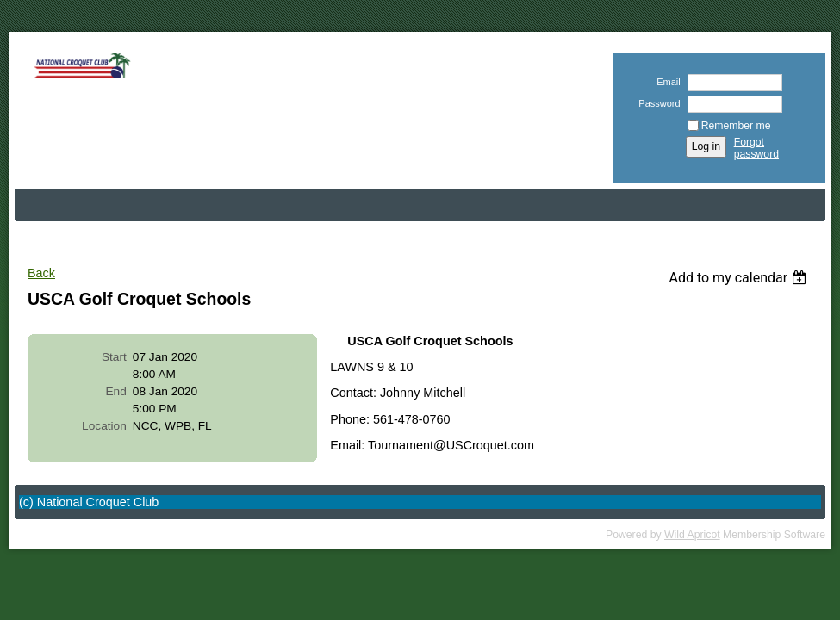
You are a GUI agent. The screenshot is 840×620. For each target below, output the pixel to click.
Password (656, 103)
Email (666, 82)
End (115, 391)
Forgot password (756, 148)
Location (104, 426)
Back (41, 273)
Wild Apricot (692, 535)
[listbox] (740, 278)
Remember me (736, 126)
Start (114, 357)
